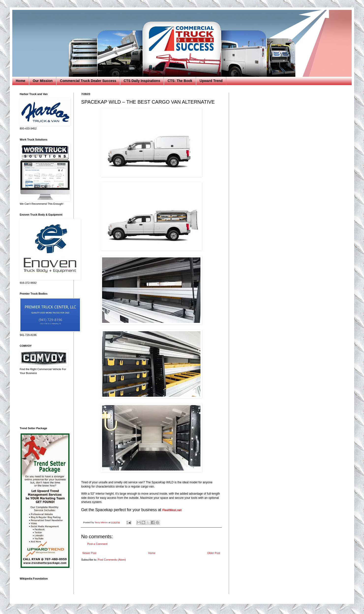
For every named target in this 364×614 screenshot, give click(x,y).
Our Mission (43, 81)
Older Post (214, 553)
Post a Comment (97, 544)
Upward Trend (211, 81)
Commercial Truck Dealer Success (88, 81)
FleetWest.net (172, 510)
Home (21, 81)
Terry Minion (101, 522)
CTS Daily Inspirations (142, 81)
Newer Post (89, 553)
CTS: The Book (180, 81)
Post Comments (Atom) (112, 560)
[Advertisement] (43, 401)
